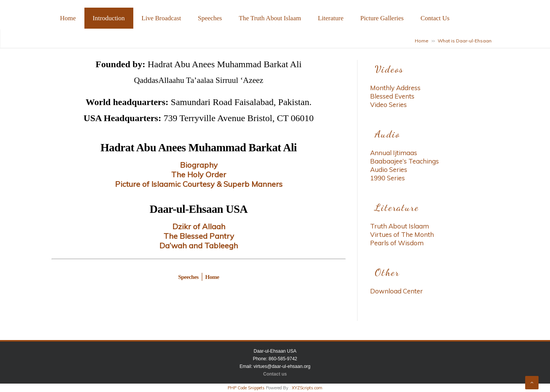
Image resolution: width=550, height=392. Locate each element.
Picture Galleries (382, 18)
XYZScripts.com (307, 388)
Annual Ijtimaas (394, 153)
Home (68, 18)
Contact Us (435, 18)
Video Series (388, 104)
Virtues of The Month (402, 234)
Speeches (210, 18)
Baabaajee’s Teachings (404, 161)
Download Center (396, 291)
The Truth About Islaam (270, 18)
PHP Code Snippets (246, 388)
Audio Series (389, 169)
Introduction (109, 18)
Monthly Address (395, 88)
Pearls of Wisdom (397, 243)
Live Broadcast (161, 18)
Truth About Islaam (400, 226)
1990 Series (387, 178)
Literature (331, 18)
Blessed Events (392, 96)
